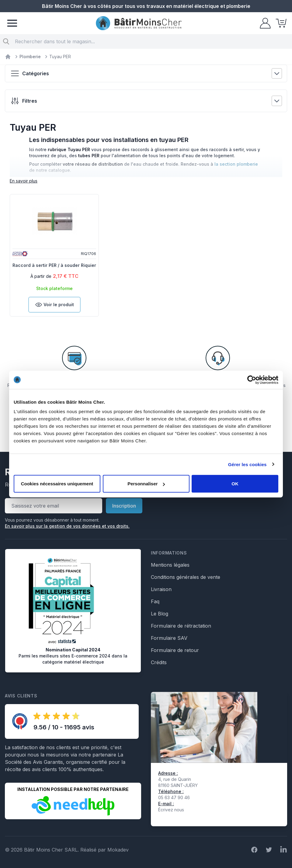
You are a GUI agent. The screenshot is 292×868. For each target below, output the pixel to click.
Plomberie (30, 57)
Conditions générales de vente (186, 577)
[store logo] (139, 23)
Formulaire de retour (175, 650)
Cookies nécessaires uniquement (57, 484)
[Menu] (12, 23)
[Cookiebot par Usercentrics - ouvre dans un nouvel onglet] (252, 380)
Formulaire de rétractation (181, 626)
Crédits (159, 662)
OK (235, 484)
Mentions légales (170, 565)
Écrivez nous (171, 810)
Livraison (161, 589)
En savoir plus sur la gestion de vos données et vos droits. (67, 526)
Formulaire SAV (169, 638)
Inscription (124, 506)
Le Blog (160, 614)
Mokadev (118, 850)
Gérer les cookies (247, 464)
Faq (155, 601)
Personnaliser (146, 484)
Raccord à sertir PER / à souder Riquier (54, 265)
